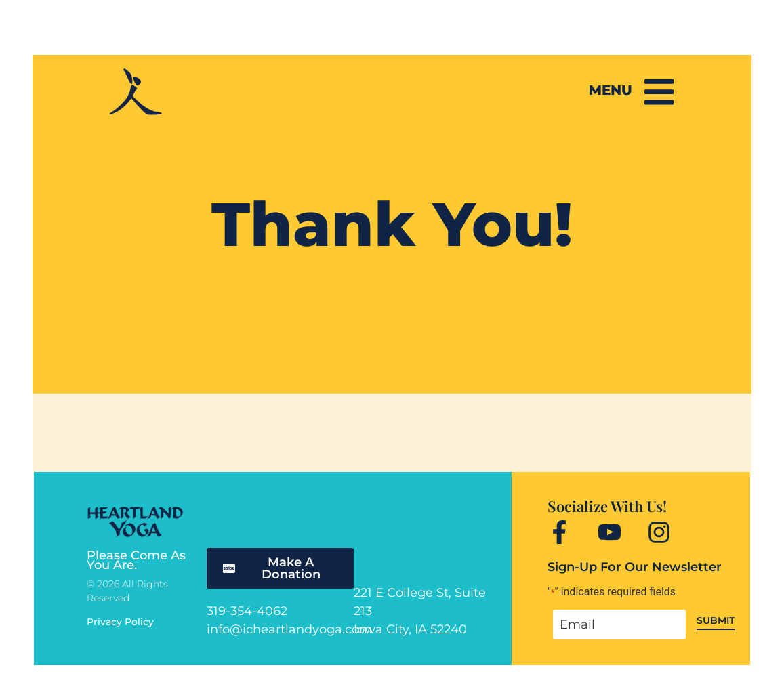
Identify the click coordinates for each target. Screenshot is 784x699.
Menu (610, 90)
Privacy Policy (120, 622)
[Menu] (659, 91)
